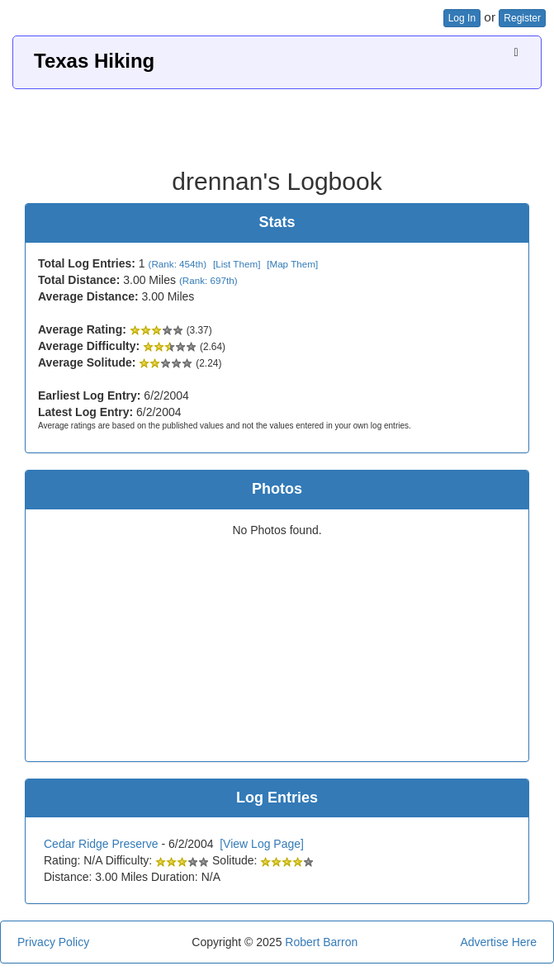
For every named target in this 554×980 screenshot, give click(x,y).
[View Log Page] (262, 844)
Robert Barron (321, 942)
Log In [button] (462, 18)
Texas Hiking (94, 61)
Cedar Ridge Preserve (101, 844)
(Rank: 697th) (208, 280)
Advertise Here (498, 942)
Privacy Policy (53, 942)
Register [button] (522, 18)
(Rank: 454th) (178, 264)
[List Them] (237, 264)
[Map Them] (292, 264)
